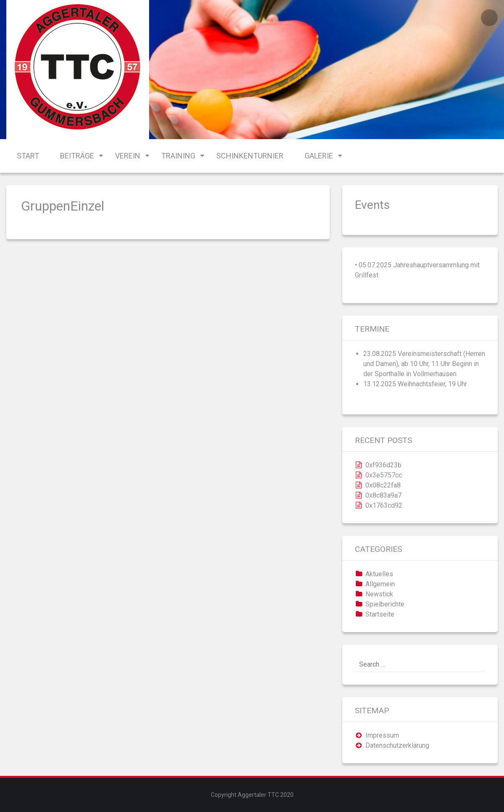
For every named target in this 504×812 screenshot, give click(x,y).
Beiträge (77, 156)
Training (178, 156)
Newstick (379, 594)
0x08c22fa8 (383, 485)
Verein (128, 156)
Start (28, 156)
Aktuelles (379, 574)
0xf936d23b (383, 465)
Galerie (319, 156)
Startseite (380, 614)
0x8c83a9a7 (383, 495)
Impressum (382, 735)
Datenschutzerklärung (397, 745)
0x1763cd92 (384, 505)
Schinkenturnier (250, 156)
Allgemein (380, 584)
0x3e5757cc (384, 475)
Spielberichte (385, 604)
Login (489, 18)
